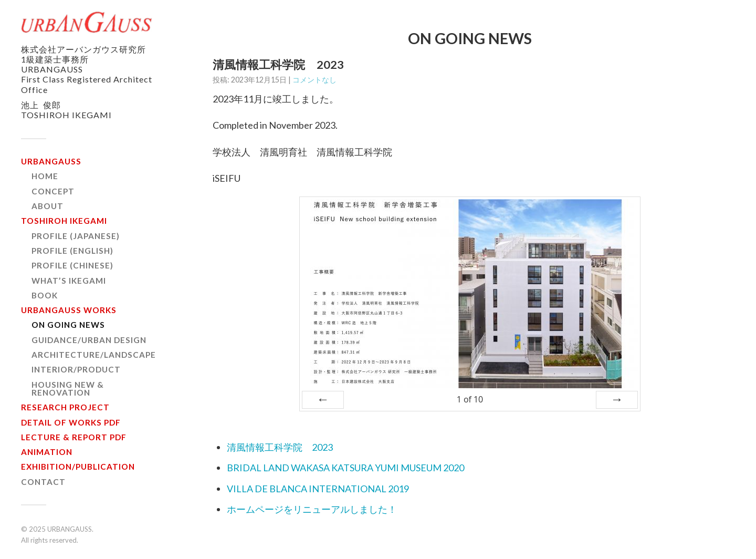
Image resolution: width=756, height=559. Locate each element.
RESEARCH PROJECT (65, 407)
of (470, 399)
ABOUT (48, 206)
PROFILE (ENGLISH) (72, 251)
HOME (45, 176)
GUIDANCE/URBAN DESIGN (89, 340)
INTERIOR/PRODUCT (76, 369)
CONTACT (43, 482)
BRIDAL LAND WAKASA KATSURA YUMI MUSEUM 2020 (345, 468)
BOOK (45, 295)
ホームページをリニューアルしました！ (312, 509)
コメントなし (314, 80)
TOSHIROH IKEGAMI (64, 221)
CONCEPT (53, 191)
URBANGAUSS (51, 161)
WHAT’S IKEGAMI (69, 281)
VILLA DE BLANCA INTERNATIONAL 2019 (318, 489)
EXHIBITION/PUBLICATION (78, 467)
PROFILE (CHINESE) (72, 265)
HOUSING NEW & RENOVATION (68, 389)
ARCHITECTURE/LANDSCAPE (94, 355)
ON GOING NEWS (68, 325)
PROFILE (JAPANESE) (76, 236)
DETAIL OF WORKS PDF (71, 422)
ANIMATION (47, 452)
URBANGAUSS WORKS (69, 310)
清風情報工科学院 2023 (280, 447)
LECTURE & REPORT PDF (74, 437)
